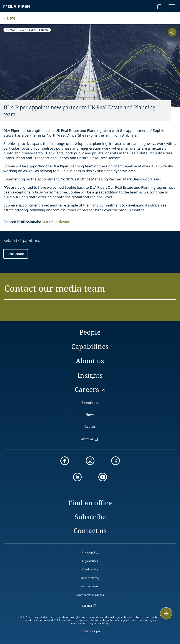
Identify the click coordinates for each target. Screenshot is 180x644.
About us (90, 361)
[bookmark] (159, 6)
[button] (90, 291)
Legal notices (90, 561)
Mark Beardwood (56, 222)
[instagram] (90, 461)
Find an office (90, 503)
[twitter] (116, 461)
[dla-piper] (17, 6)
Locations (90, 403)
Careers (87, 389)
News (11, 18)
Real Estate (16, 254)
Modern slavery (90, 578)
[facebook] (65, 461)
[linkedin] (77, 477)
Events (90, 426)
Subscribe (90, 517)
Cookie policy (90, 569)
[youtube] (103, 477)
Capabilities (90, 346)
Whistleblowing (90, 586)
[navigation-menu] (172, 6)
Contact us (90, 531)
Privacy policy (90, 552)
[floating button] (166, 613)
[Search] (148, 6)
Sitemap (87, 606)
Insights (90, 375)
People (90, 332)
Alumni (87, 439)
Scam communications (90, 595)
